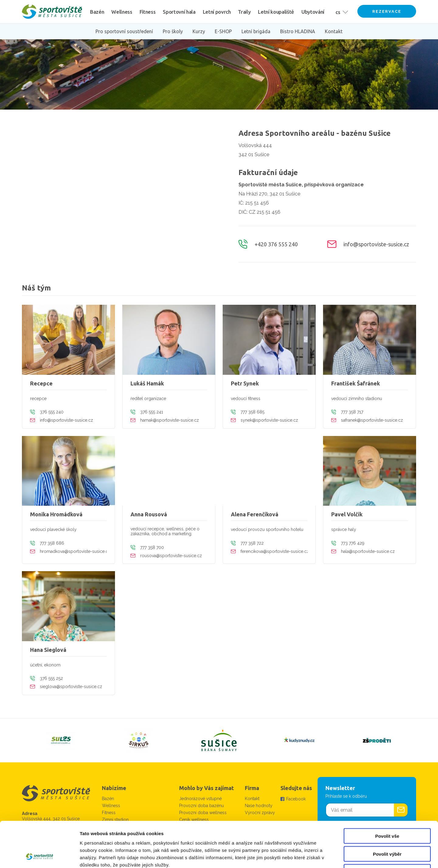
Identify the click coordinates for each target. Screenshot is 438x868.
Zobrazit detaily (322, 856)
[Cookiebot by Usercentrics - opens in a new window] (39, 856)
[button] (340, 12)
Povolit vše (387, 793)
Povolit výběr (387, 811)
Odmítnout (387, 829)
